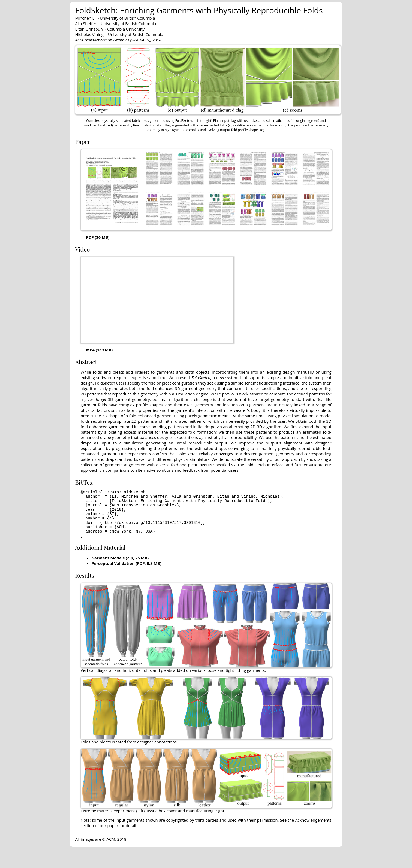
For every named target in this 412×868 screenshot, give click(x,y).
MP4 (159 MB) (100, 350)
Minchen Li (85, 18)
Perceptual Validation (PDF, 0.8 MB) (127, 575)
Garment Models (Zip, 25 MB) (120, 570)
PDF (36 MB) (98, 237)
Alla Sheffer (86, 23)
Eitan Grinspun (89, 29)
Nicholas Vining (89, 34)
